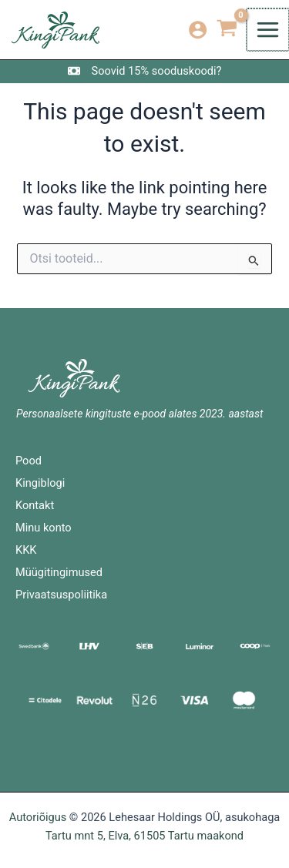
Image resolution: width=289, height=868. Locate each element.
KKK (26, 550)
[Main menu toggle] (269, 30)
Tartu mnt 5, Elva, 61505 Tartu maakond (144, 836)
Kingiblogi (40, 483)
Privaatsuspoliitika (61, 595)
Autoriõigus (38, 817)
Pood (29, 461)
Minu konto (44, 528)
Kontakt (35, 505)
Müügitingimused (59, 572)
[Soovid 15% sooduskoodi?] (145, 71)
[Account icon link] (199, 30)
